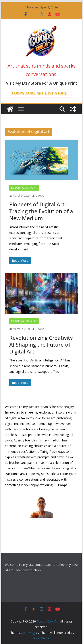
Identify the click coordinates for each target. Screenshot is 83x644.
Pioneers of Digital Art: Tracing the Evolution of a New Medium (41, 211)
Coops (40, 196)
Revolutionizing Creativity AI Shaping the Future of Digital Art (41, 344)
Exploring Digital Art (24, 188)
